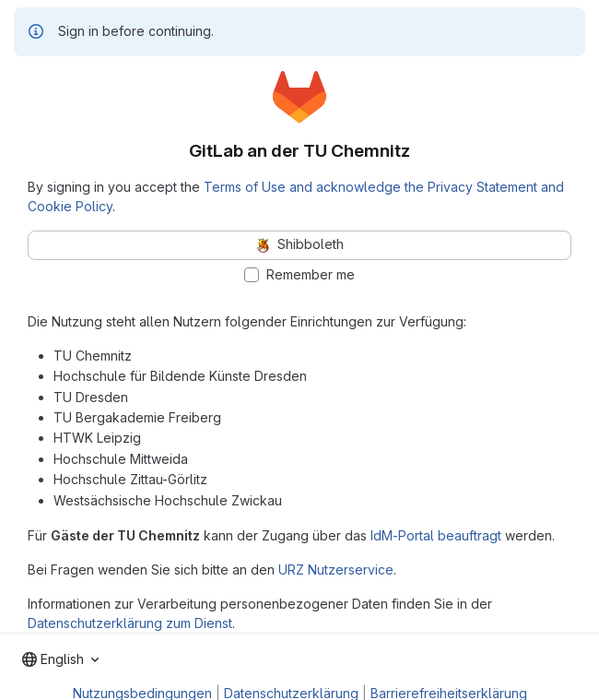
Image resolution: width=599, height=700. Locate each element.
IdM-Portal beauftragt (436, 535)
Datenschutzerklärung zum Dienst (130, 623)
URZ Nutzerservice (336, 569)
